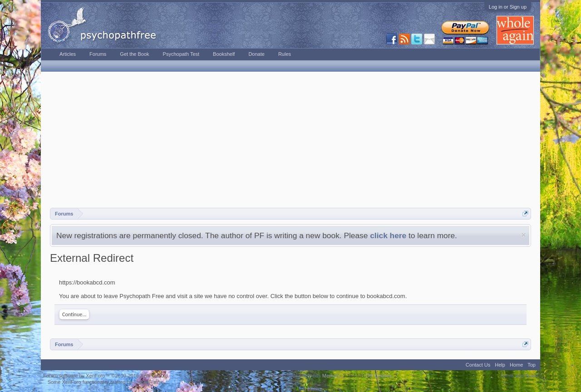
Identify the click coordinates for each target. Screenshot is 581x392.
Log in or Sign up (508, 7)
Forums (98, 54)
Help (500, 365)
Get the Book (134, 54)
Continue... (74, 314)
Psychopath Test (181, 54)
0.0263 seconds (303, 376)
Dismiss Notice (524, 235)
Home (516, 365)
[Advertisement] (290, 140)
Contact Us (478, 365)
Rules (285, 54)
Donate (256, 54)
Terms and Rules (519, 376)
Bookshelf (224, 54)
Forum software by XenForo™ (106, 376)
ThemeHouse (148, 382)
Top (532, 365)
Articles (68, 54)
